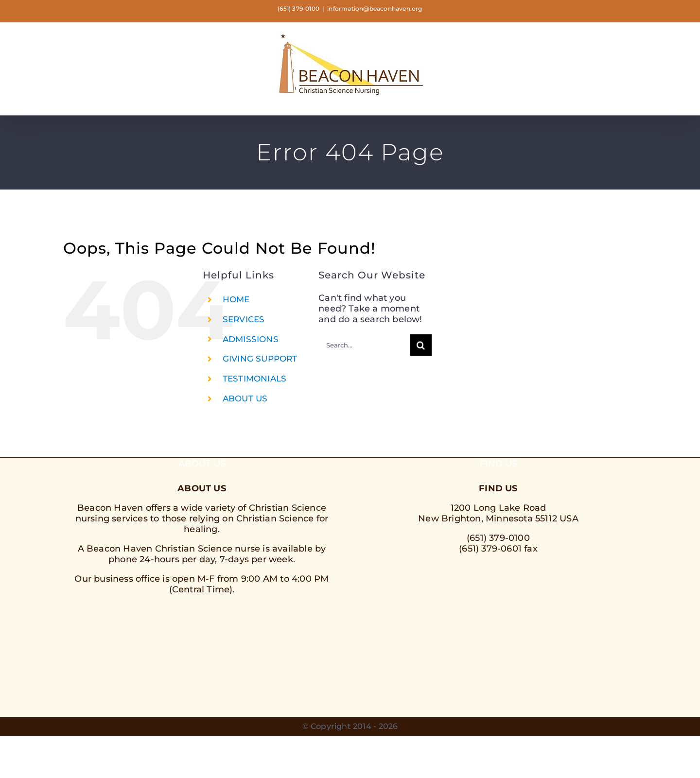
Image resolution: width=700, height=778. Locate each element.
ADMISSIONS (251, 339)
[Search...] (364, 345)
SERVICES (244, 319)
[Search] (421, 345)
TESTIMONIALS (254, 379)
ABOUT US (245, 398)
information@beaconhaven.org (375, 9)
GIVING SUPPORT (260, 359)
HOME (236, 299)
